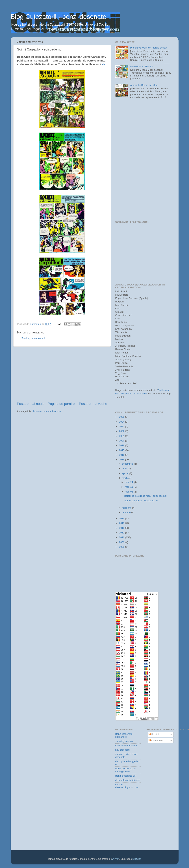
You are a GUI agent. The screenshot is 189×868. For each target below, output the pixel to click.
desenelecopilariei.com (128, 780)
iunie (125, 468)
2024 (122, 422)
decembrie (128, 464)
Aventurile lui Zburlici (141, 66)
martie (126, 478)
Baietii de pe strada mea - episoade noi (145, 496)
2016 (122, 455)
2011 (122, 533)
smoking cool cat (124, 741)
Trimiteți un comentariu (34, 338)
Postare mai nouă (30, 404)
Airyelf (116, 859)
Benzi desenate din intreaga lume (126, 770)
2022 (122, 431)
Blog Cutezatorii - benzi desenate (58, 17)
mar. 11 (129, 487)
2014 (122, 518)
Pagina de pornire (61, 404)
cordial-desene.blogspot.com (127, 786)
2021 (122, 436)
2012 (122, 528)
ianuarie (127, 512)
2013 (122, 523)
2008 (122, 547)
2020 (122, 441)
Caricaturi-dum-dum (126, 745)
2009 (122, 542)
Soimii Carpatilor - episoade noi (141, 501)
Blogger (137, 859)
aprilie (126, 473)
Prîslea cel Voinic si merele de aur (148, 48)
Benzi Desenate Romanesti (124, 735)
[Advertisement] (62, 374)
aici (104, 64)
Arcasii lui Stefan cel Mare (144, 85)
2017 (122, 450)
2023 (122, 426)
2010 (122, 537)
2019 (122, 445)
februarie (127, 508)
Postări (154, 734)
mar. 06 (129, 492)
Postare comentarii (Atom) (47, 411)
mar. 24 (129, 482)
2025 (122, 417)
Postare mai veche (93, 404)
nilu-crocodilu (123, 750)
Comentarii (156, 740)
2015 (122, 460)
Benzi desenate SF (126, 776)
